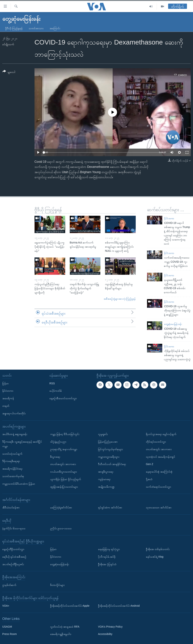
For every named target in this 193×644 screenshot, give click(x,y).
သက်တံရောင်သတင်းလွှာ (159, 487)
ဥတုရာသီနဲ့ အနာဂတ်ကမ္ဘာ (64, 449)
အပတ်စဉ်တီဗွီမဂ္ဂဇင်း (13, 564)
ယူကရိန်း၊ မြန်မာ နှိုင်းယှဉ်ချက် (66, 479)
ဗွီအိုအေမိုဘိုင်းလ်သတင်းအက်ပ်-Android (119, 606)
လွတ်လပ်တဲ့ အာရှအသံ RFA (65, 627)
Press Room (10, 634)
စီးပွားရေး (55, 457)
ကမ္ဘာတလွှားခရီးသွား (109, 457)
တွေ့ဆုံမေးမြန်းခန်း (173, 324)
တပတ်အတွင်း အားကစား (63, 464)
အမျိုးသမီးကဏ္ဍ (106, 487)
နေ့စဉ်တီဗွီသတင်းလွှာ (13, 549)
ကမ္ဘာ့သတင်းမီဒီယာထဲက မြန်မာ (19, 484)
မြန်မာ (5, 383)
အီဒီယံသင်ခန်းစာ (11, 507)
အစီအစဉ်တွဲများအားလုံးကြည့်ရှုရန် (120, 299)
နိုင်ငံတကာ (169, 218)
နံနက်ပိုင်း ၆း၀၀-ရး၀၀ (14, 528)
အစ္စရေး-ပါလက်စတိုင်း (14, 413)
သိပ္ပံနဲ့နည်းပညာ (58, 442)
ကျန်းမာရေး (104, 479)
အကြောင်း (55, 28)
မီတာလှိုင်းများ (57, 585)
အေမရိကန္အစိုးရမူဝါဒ (61, 634)
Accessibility (105, 634)
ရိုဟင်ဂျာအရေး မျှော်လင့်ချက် (161, 434)
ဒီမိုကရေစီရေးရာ (11, 461)
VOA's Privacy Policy (110, 627)
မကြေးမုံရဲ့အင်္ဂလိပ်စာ (61, 507)
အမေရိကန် (8, 398)
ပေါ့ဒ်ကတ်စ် (56, 391)
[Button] (9, 72)
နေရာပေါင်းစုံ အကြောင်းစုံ (159, 472)
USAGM (7, 627)
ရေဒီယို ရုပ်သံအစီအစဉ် (14, 557)
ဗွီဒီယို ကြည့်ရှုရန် (14, 28)
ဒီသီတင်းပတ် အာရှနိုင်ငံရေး (112, 464)
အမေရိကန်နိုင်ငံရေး (12, 469)
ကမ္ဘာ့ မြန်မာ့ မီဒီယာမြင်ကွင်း (65, 434)
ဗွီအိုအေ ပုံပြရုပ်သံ (107, 564)
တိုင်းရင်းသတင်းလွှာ (156, 442)
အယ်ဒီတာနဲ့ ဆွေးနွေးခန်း (15, 434)
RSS (52, 383)
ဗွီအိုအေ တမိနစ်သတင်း (158, 549)
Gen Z (150, 464)
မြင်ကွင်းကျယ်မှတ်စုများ (110, 449)
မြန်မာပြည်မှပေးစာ (108, 442)
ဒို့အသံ (149, 479)
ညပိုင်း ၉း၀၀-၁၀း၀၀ (61, 528)
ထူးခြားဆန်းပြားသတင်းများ (64, 487)
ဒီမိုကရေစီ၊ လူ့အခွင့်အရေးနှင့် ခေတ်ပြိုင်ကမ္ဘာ (22, 444)
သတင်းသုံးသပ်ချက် (12, 454)
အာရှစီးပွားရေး (106, 472)
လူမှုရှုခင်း (103, 434)
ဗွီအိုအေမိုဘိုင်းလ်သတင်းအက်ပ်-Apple (70, 606)
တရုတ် (6, 406)
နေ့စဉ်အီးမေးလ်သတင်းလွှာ (63, 398)
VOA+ (6, 606)
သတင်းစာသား (36, 28)
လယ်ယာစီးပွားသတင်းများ (64, 472)
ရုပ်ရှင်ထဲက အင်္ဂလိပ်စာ (110, 507)
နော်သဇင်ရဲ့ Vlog (155, 557)
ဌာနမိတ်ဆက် (9, 585)
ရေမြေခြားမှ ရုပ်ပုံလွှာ (109, 549)
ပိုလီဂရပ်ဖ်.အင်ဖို (107, 557)
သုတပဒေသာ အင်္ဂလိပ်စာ (159, 507)
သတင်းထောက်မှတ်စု (13, 476)
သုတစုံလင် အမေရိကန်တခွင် (160, 457)
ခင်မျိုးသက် (8, 44)
